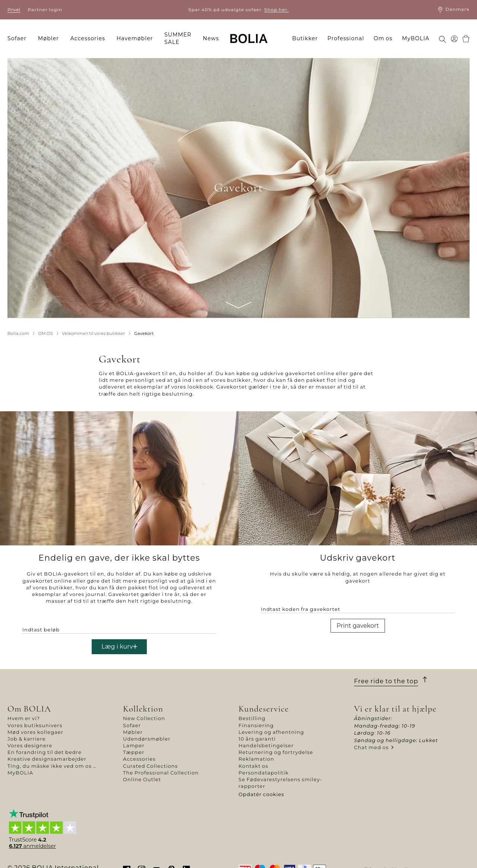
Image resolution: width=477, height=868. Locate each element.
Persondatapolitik (264, 773)
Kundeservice (264, 709)
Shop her (277, 9)
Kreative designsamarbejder (47, 759)
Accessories (139, 759)
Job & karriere (27, 739)
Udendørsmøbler (147, 739)
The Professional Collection (161, 773)
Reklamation (256, 759)
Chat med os (371, 747)
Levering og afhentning (271, 732)
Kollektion (143, 709)
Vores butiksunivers (35, 725)
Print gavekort (358, 626)
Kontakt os (253, 766)
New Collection (144, 718)
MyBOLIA (20, 773)
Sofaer (132, 725)
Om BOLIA (29, 709)
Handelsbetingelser (266, 745)
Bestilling (252, 718)
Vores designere (30, 745)
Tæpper (134, 752)
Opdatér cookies (261, 794)
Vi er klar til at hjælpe (395, 709)
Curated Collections (150, 766)
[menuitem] (19, 39)
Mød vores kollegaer (35, 732)
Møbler (133, 732)
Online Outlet (142, 779)
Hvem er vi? (24, 718)
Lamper (134, 745)
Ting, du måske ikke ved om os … (52, 766)
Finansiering (256, 725)
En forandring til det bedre (45, 752)
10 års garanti (257, 739)
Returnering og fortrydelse (276, 752)
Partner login (45, 9)
